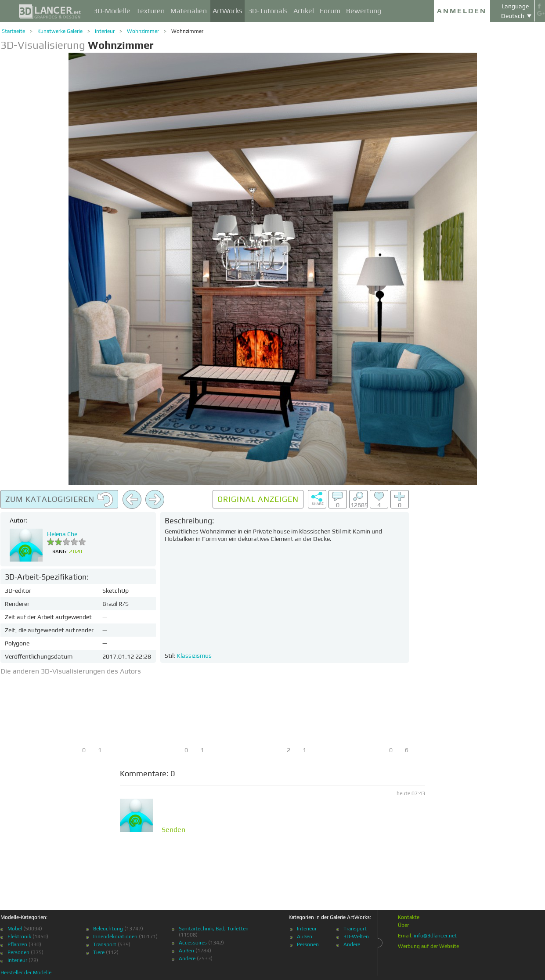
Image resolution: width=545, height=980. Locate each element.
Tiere (99, 952)
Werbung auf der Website (428, 946)
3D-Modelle (112, 11)
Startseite (13, 31)
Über (403, 925)
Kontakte (409, 917)
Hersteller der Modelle (26, 973)
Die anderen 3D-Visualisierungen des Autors (71, 671)
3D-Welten (356, 937)
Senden (173, 830)
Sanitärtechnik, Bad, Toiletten (214, 929)
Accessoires (193, 943)
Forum (330, 11)
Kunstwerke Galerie (60, 31)
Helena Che (62, 534)
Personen (18, 952)
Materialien (189, 11)
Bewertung (364, 11)
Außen (186, 951)
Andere (187, 958)
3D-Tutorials (268, 11)
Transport (105, 944)
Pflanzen (17, 944)
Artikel (304, 11)
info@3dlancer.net (435, 936)
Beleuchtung (108, 929)
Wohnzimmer (143, 31)
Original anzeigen (258, 499)
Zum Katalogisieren (59, 500)
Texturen (150, 11)
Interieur (105, 31)
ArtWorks (227, 11)
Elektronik (19, 937)
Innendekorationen (115, 937)
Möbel (15, 929)
